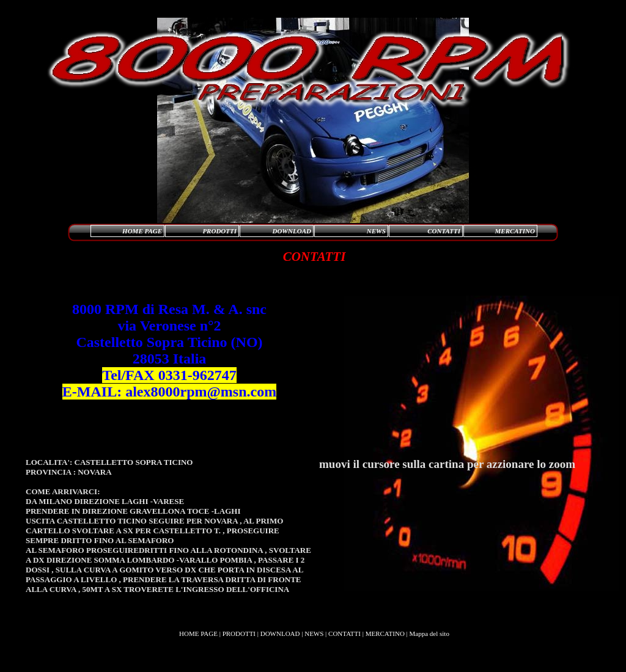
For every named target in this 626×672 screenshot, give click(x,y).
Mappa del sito (429, 634)
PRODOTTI (219, 231)
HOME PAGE (142, 231)
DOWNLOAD (292, 231)
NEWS (376, 231)
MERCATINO (515, 231)
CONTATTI (444, 231)
